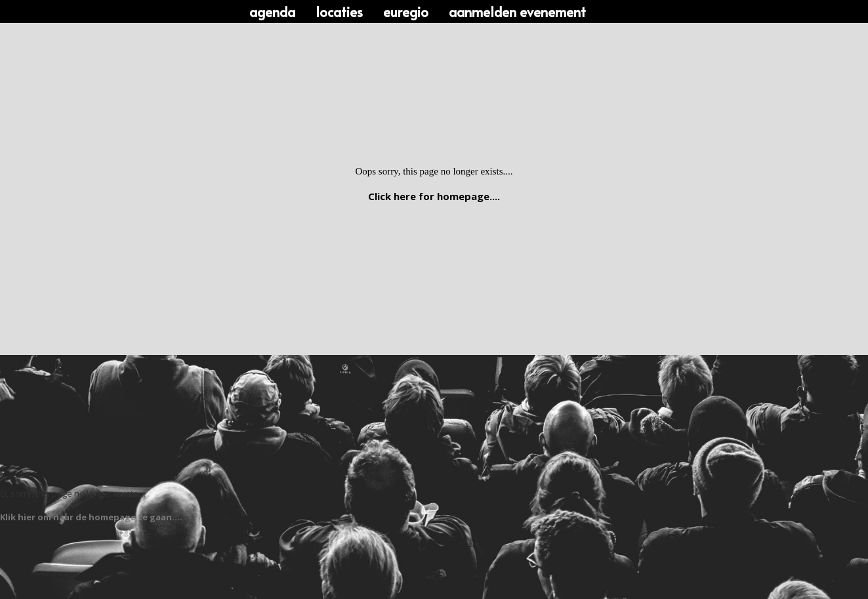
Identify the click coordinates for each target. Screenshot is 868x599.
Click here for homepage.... (434, 196)
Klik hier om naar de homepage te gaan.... (91, 517)
